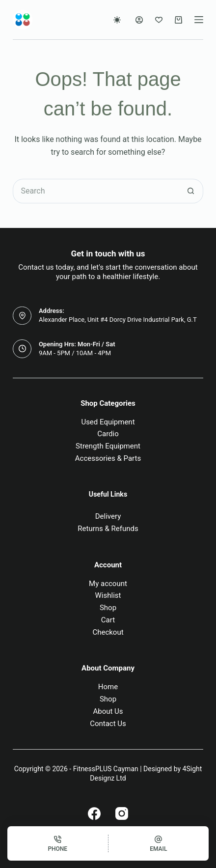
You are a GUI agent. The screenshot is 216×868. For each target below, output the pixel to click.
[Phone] (58, 843)
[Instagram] (122, 813)
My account (108, 584)
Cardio (108, 434)
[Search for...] (95, 191)
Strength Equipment (108, 446)
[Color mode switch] (117, 20)
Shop (108, 608)
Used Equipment (108, 422)
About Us (108, 711)
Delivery (108, 516)
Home (108, 687)
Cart (108, 620)
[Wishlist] (159, 20)
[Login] (139, 20)
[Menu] (199, 20)
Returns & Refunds (108, 529)
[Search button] (191, 191)
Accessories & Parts (108, 458)
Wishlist (108, 595)
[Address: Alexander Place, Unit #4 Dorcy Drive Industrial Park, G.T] (22, 316)
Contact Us (108, 724)
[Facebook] (94, 813)
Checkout (108, 632)
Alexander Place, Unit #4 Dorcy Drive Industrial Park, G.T (118, 320)
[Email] (159, 843)
